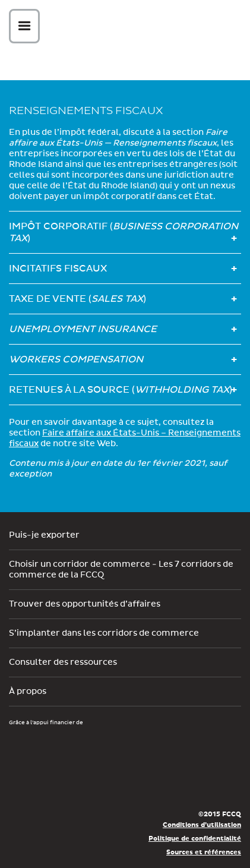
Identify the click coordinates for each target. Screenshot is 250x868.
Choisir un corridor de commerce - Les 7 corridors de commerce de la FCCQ (121, 570)
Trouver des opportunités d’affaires (85, 604)
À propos (28, 692)
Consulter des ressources (63, 662)
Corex (129, 28)
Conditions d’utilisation (202, 825)
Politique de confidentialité (195, 839)
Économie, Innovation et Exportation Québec (52, 782)
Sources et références (204, 852)
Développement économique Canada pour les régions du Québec (77, 747)
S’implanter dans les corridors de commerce (104, 633)
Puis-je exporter (44, 535)
